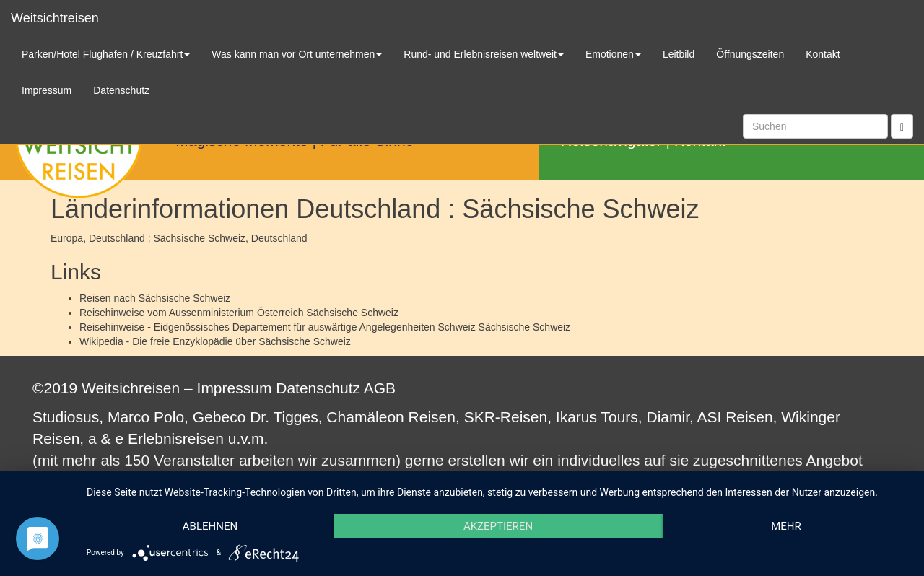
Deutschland (279, 238)
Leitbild (679, 54)
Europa (67, 238)
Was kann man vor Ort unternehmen (297, 54)
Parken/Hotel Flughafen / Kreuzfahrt (106, 54)
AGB (380, 388)
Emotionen (613, 54)
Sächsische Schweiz (185, 298)
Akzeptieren (498, 526)
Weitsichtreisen (55, 18)
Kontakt (823, 54)
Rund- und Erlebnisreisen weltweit (484, 54)
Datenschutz (318, 388)
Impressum (235, 388)
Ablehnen (210, 526)
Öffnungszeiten (750, 54)
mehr (786, 526)
